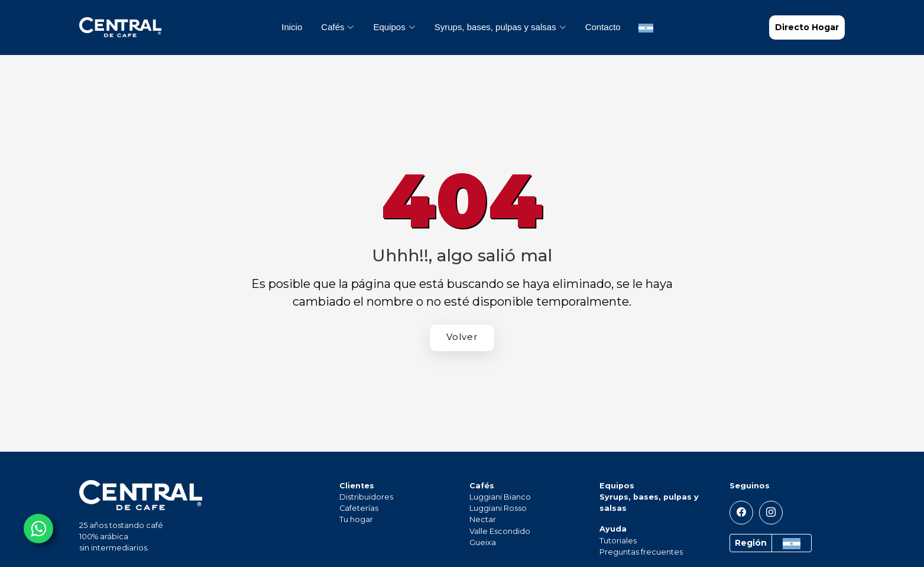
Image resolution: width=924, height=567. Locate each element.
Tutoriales (618, 541)
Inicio (292, 27)
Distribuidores (366, 497)
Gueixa (483, 542)
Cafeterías (359, 508)
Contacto (603, 27)
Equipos (617, 486)
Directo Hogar (807, 27)
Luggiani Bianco (500, 497)
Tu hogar (356, 519)
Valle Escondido (500, 531)
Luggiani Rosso (498, 508)
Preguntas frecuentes (641, 552)
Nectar (483, 519)
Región (751, 543)
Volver (462, 337)
